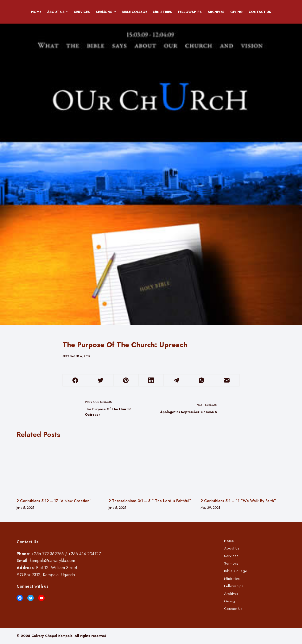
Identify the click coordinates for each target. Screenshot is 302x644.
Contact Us (260, 12)
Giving (237, 12)
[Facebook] (75, 380)
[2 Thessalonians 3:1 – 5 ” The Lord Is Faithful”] (151, 468)
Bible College (134, 12)
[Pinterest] (126, 380)
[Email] (227, 380)
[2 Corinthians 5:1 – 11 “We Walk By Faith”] (243, 468)
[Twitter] (101, 380)
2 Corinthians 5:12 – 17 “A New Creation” (54, 501)
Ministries (163, 12)
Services (82, 12)
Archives (216, 12)
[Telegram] (176, 380)
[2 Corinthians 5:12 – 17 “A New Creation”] (59, 468)
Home (36, 12)
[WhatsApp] (201, 380)
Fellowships (190, 12)
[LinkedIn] (151, 380)
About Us (59, 12)
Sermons (107, 12)
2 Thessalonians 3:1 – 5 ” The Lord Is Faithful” (150, 501)
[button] (67, 12)
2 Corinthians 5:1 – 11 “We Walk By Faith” (238, 501)
